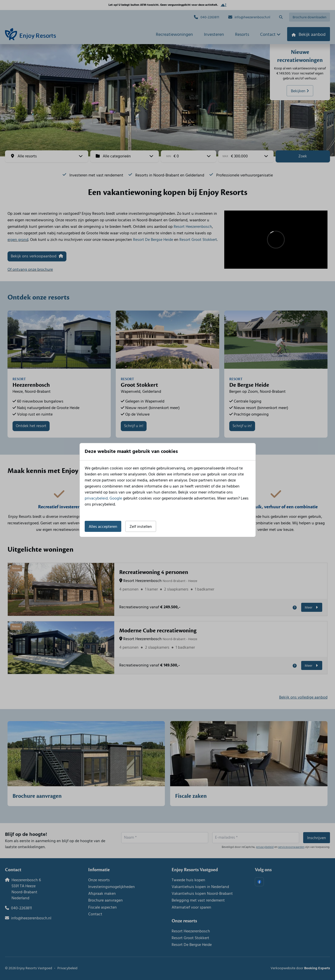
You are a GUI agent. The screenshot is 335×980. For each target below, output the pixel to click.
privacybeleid (96, 499)
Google (116, 499)
